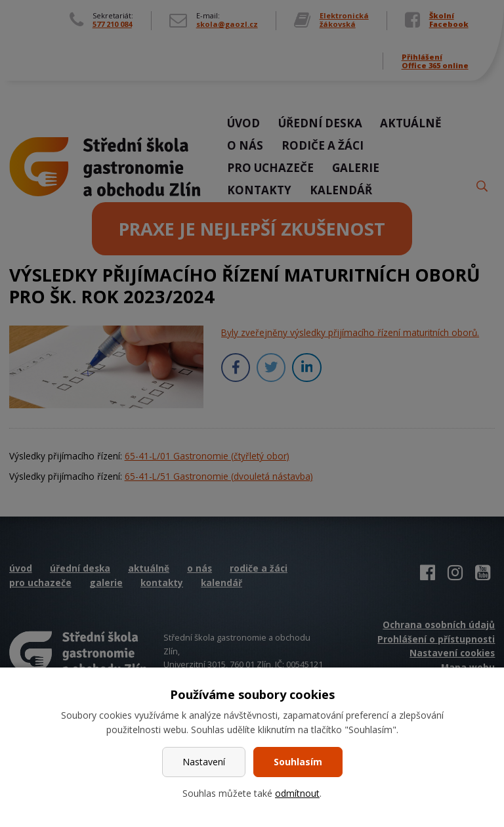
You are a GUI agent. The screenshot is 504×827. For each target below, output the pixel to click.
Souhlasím (298, 762)
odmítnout (297, 793)
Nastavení (204, 762)
